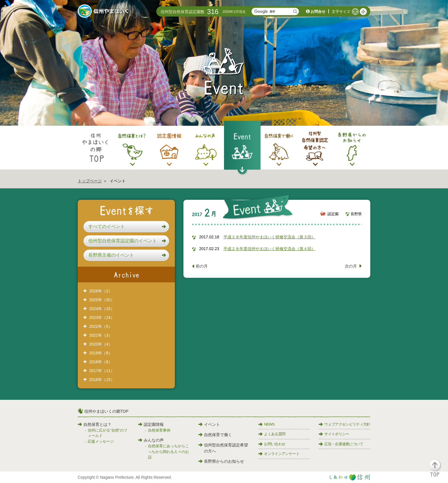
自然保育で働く (215, 435)
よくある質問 (272, 434)
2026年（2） (101, 291)
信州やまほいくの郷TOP (106, 411)
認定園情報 (151, 424)
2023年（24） (102, 318)
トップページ (90, 181)
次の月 (351, 266)
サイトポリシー (334, 434)
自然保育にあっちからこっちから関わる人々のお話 (168, 452)
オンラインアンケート (279, 454)
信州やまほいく (104, 12)
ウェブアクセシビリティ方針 (344, 424)
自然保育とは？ (95, 424)
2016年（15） (102, 380)
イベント (209, 424)
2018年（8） (101, 362)
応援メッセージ (101, 441)
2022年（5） (101, 326)
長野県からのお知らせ (221, 461)
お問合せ (318, 12)
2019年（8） (101, 353)
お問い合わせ (272, 444)
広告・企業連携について (341, 444)
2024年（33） (102, 309)
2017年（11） (102, 371)
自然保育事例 (159, 430)
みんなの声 (151, 440)
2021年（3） (101, 335)
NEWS (266, 424)
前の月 (202, 266)
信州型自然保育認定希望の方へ (223, 448)
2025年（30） (102, 300)
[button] (126, 227)
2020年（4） (101, 344)
